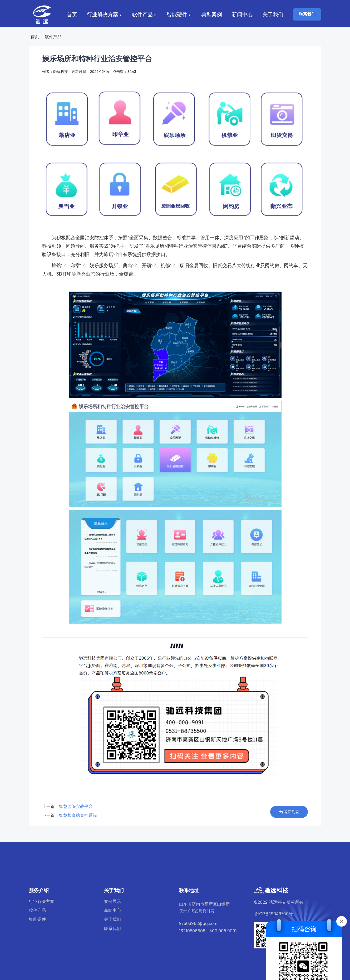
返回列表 (289, 812)
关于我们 (273, 14)
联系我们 (307, 14)
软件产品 (144, 15)
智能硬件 (178, 15)
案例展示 (112, 901)
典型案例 (211, 14)
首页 (71, 14)
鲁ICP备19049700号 (273, 914)
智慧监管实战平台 (76, 806)
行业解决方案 (105, 15)
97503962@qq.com (198, 923)
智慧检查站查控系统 (78, 815)
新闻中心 (242, 14)
